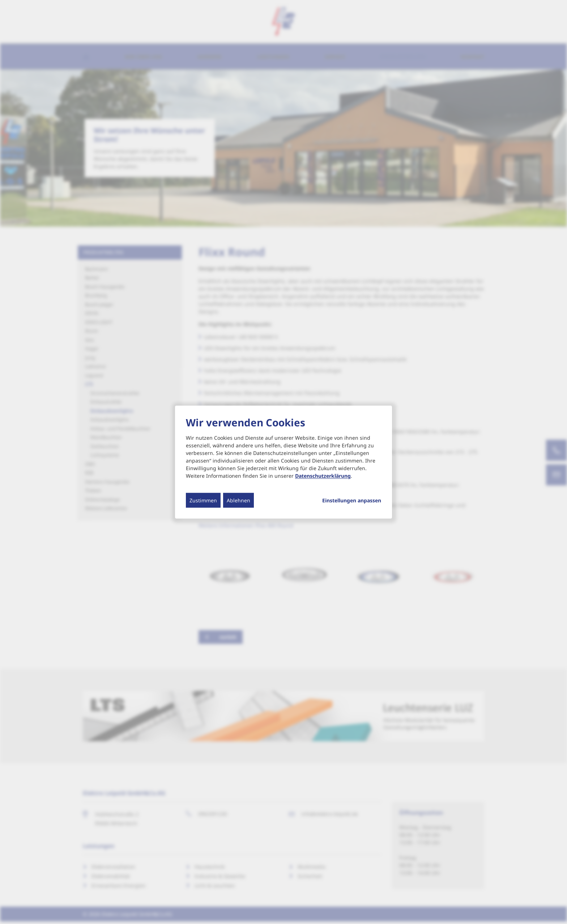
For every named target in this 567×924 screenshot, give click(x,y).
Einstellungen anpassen (352, 501)
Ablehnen (238, 500)
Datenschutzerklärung (323, 476)
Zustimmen (203, 500)
